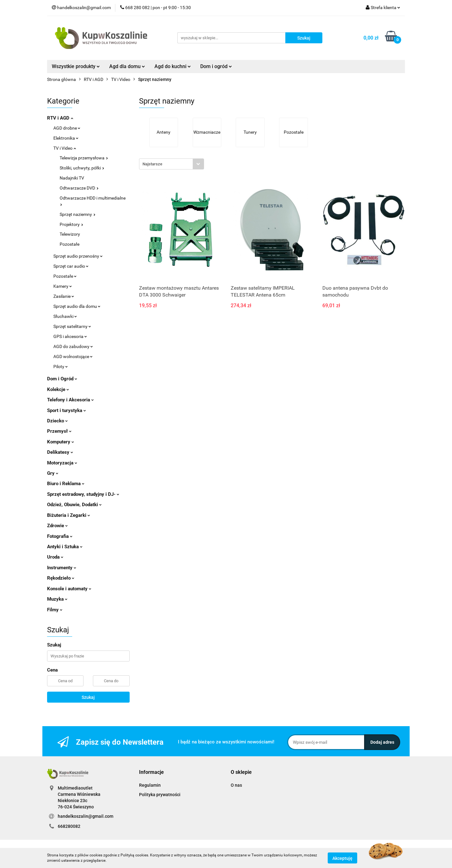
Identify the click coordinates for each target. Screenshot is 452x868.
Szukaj (88, 697)
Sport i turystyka (67, 410)
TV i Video (65, 148)
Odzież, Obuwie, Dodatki (74, 505)
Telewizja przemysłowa (84, 158)
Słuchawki (65, 316)
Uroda (55, 557)
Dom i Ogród (62, 379)
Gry (53, 473)
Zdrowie (57, 526)
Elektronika (66, 138)
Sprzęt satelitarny (72, 326)
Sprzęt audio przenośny (78, 256)
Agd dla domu (127, 66)
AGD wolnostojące (73, 356)
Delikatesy (60, 452)
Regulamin (150, 785)
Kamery (63, 286)
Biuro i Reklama (66, 484)
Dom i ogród (216, 66)
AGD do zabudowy (73, 346)
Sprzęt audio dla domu (77, 306)
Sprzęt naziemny (78, 214)
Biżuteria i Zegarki (69, 515)
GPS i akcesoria (70, 336)
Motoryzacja (62, 463)
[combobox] (172, 164)
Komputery (61, 442)
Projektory (71, 224)
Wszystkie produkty (76, 66)
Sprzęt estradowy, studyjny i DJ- (83, 494)
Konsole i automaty (69, 589)
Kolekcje (58, 389)
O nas (236, 785)
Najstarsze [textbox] (152, 164)
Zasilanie (64, 296)
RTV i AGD (60, 118)
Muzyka (57, 599)
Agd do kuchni (173, 66)
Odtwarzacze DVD (79, 188)
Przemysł (59, 431)
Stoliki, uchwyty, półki (82, 168)
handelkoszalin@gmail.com (86, 816)
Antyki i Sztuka (65, 547)
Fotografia (60, 536)
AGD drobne (67, 128)
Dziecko (57, 421)
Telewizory (70, 234)
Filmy (55, 610)
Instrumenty (62, 568)
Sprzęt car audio (71, 266)
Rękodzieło (61, 578)
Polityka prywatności (160, 795)
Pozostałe (70, 244)
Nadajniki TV (72, 178)
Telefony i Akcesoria (70, 400)
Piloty (61, 367)
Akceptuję (342, 858)
